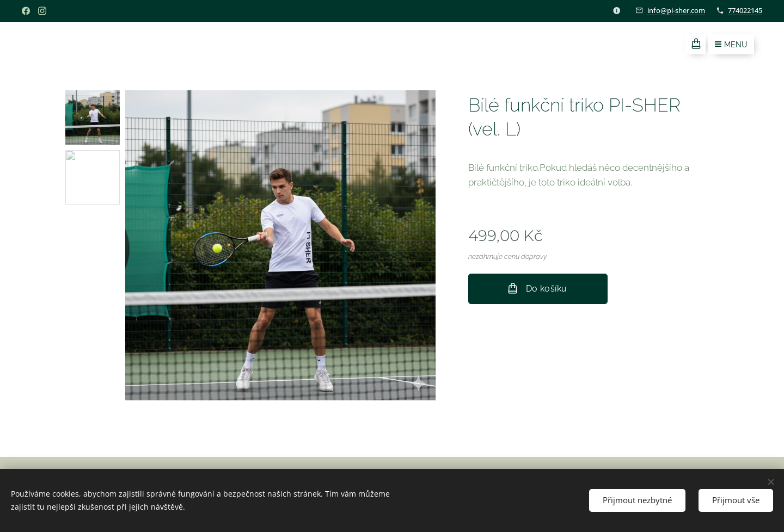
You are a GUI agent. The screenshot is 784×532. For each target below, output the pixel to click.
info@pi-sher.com (676, 10)
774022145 (745, 10)
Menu (731, 45)
